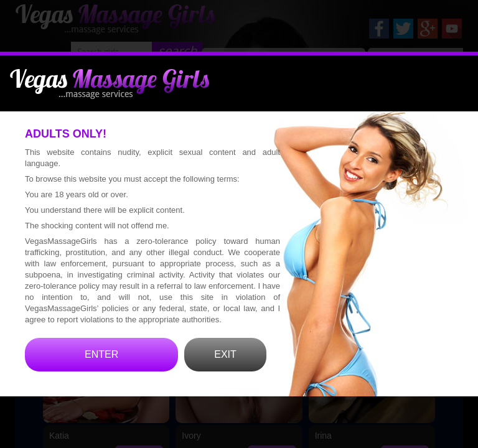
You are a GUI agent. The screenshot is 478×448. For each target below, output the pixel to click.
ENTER (101, 371)
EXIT (225, 371)
